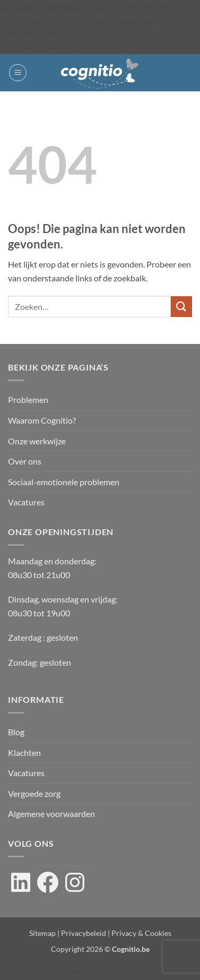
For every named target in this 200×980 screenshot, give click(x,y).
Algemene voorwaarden (51, 814)
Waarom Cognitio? (42, 420)
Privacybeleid (84, 933)
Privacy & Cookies (141, 933)
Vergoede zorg (34, 793)
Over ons (25, 461)
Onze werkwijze (37, 441)
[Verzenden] (181, 307)
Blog (16, 732)
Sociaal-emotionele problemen (64, 482)
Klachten (24, 753)
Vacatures (26, 502)
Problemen (28, 399)
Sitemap (42, 933)
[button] (18, 73)
